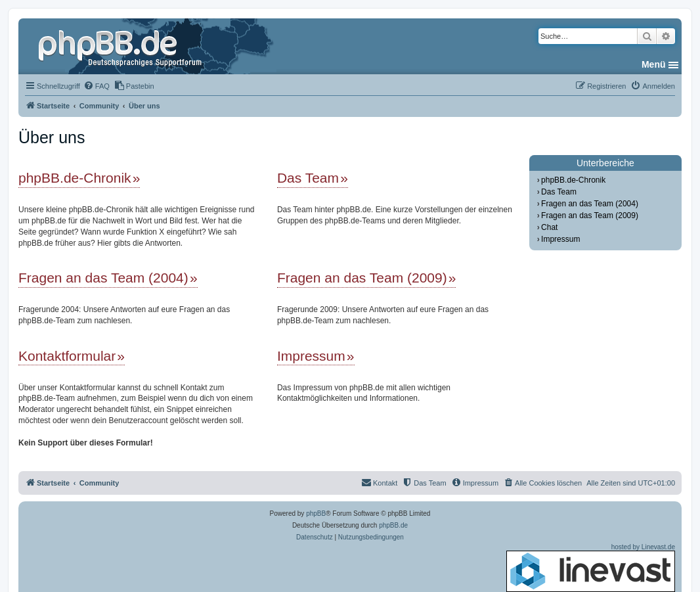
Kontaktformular (67, 356)
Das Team (308, 178)
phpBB (316, 513)
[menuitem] (97, 86)
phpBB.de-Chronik (75, 178)
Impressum (311, 356)
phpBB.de (393, 525)
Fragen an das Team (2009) (362, 278)
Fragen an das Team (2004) (103, 278)
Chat (549, 227)
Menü (654, 64)
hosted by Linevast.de (591, 568)
